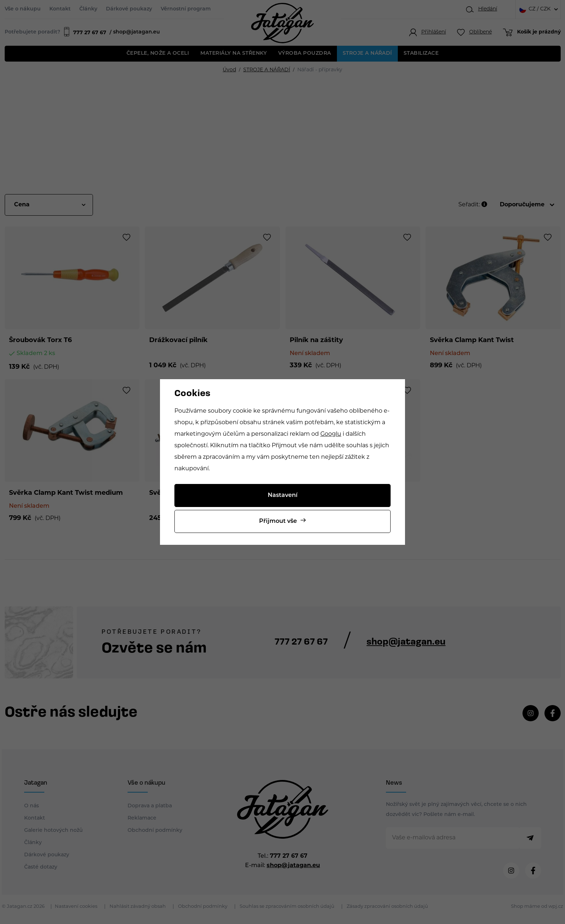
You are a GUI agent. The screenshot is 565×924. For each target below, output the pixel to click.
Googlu (331, 434)
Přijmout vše (278, 521)
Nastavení (283, 495)
